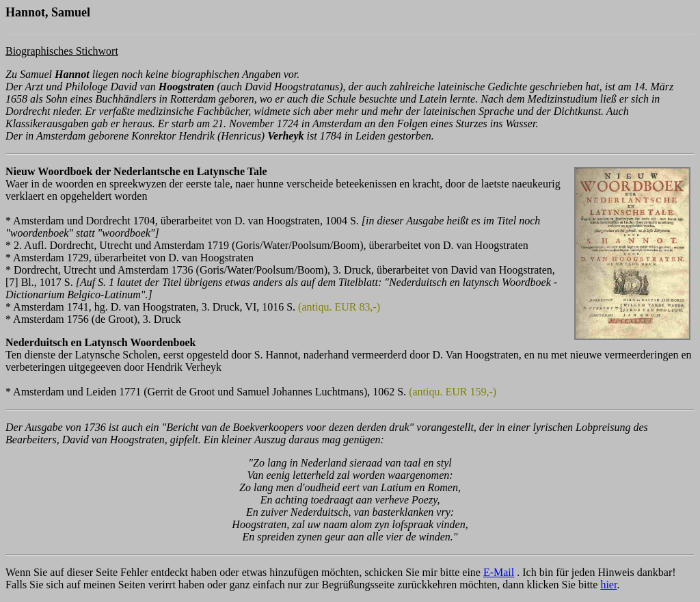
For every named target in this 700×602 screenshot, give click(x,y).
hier (608, 585)
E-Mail (499, 572)
